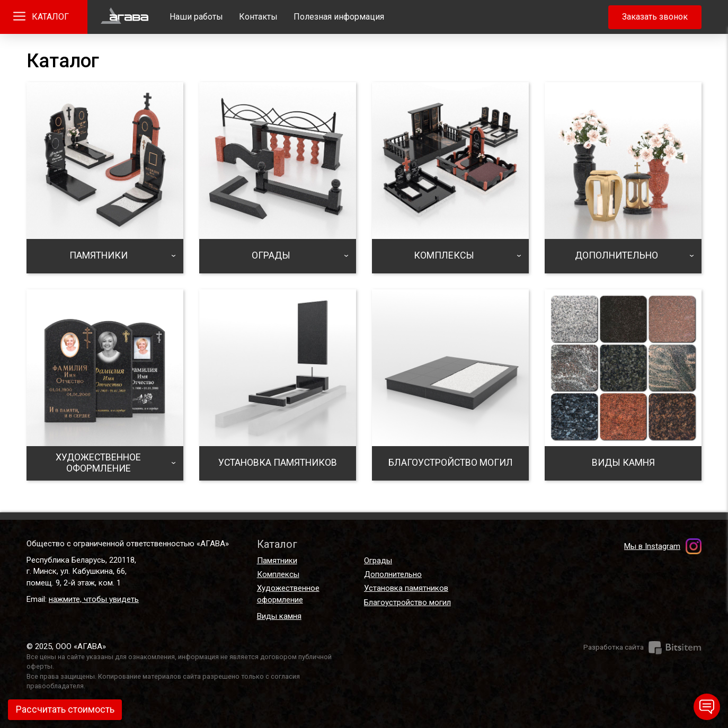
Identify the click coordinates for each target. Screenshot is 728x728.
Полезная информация (339, 17)
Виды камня (279, 616)
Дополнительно (393, 574)
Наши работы (196, 17)
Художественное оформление (288, 594)
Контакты (258, 17)
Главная (125, 17)
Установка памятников (406, 588)
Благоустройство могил (407, 602)
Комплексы (278, 574)
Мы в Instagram (652, 546)
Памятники (277, 561)
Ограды (378, 561)
